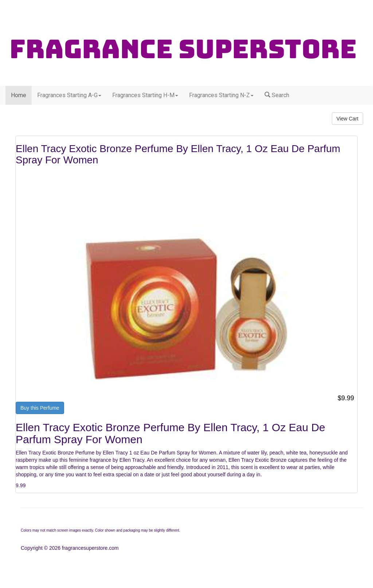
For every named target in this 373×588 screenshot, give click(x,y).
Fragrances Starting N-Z (221, 95)
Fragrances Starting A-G (69, 95)
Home (19, 95)
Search (277, 95)
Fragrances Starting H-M (145, 95)
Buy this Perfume (40, 408)
